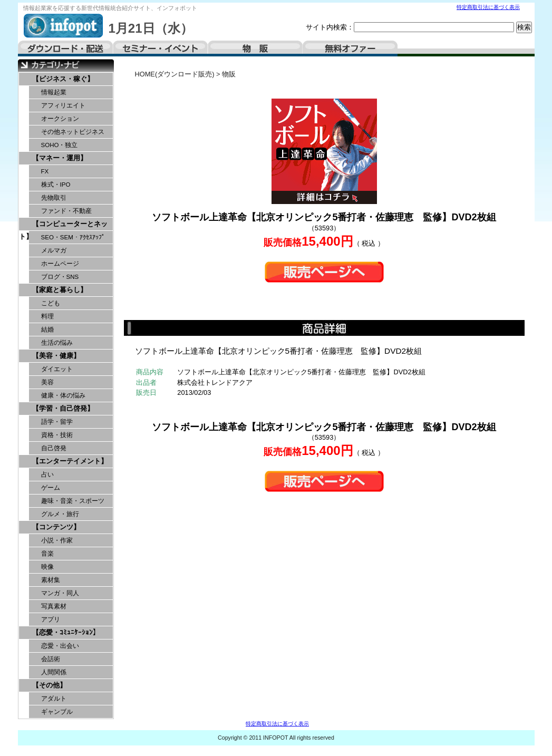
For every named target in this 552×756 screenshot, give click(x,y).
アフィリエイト (63, 105)
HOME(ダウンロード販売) (175, 74)
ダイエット (57, 369)
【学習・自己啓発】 (63, 408)
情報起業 (54, 92)
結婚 (47, 329)
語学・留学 (57, 422)
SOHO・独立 (60, 145)
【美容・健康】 (56, 356)
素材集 (51, 580)
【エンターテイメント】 (70, 461)
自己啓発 (54, 448)
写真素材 (54, 606)
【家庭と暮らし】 (60, 290)
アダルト (54, 699)
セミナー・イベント (160, 49)
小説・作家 (57, 540)
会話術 (51, 659)
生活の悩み (57, 343)
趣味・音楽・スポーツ (73, 501)
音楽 (47, 554)
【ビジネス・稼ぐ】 (63, 79)
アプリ (51, 619)
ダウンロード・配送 (65, 49)
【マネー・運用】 (60, 158)
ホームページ (60, 264)
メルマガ (54, 250)
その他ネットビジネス (73, 132)
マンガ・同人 (60, 593)
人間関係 (54, 672)
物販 (255, 49)
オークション (60, 119)
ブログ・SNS (60, 277)
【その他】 (49, 685)
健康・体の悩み (63, 395)
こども (51, 303)
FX (45, 171)
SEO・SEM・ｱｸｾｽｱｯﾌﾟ (73, 237)
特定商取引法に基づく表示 (488, 7)
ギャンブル (57, 712)
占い (47, 474)
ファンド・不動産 (66, 211)
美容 (47, 382)
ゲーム (51, 488)
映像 (47, 567)
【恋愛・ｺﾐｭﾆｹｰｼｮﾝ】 (66, 632)
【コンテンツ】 (56, 527)
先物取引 (54, 198)
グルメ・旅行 (60, 514)
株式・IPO (56, 185)
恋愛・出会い (60, 646)
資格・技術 (57, 435)
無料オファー (350, 49)
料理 (47, 316)
